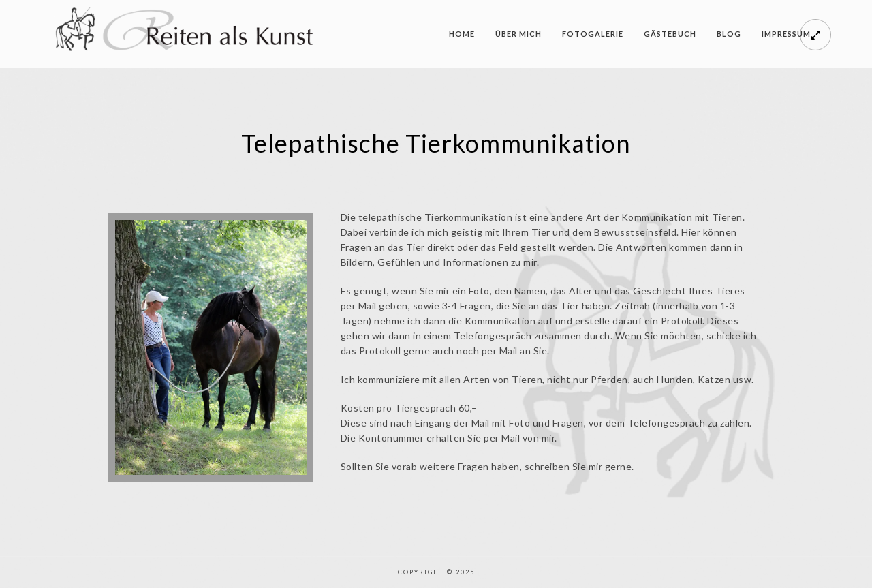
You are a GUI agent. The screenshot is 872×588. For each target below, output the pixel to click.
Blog (729, 34)
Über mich (518, 34)
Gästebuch (670, 34)
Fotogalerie (593, 34)
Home (462, 34)
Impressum (786, 34)
